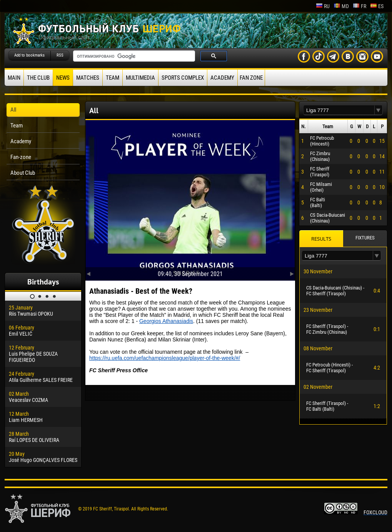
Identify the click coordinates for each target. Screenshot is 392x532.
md (341, 6)
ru (323, 6)
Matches (88, 78)
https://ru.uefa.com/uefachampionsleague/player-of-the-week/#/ (165, 358)
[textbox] (339, 110)
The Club (38, 78)
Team (113, 78)
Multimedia (140, 78)
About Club (23, 173)
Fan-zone (21, 157)
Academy (222, 78)
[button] (379, 110)
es (377, 6)
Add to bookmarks (29, 55)
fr (359, 6)
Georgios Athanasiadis (166, 321)
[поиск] (133, 56)
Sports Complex (183, 78)
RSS (60, 55)
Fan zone (251, 78)
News (63, 78)
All (13, 110)
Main (14, 78)
